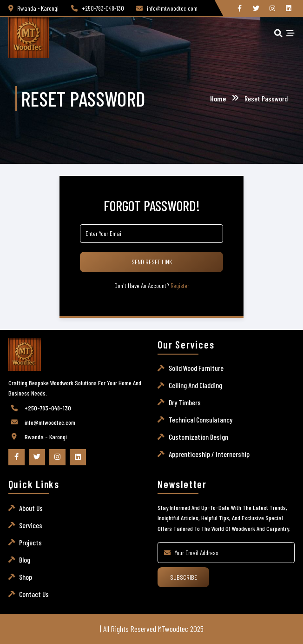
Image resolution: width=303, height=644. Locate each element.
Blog (25, 560)
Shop (26, 577)
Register (180, 286)
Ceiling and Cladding (195, 385)
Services (31, 525)
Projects (30, 542)
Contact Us (34, 594)
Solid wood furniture (196, 368)
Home (218, 98)
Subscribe (184, 577)
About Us (31, 508)
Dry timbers (185, 402)
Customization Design (198, 437)
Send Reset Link (152, 262)
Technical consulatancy (201, 419)
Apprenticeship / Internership (209, 454)
